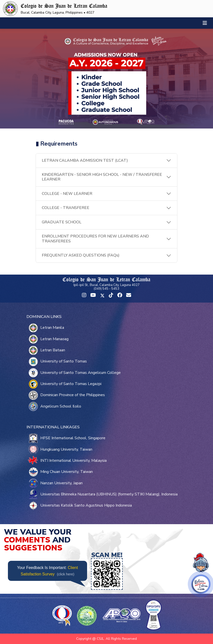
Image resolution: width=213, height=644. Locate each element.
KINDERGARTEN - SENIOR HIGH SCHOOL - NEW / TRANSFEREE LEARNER (102, 177)
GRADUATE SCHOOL (62, 222)
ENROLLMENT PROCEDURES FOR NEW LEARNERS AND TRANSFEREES (95, 239)
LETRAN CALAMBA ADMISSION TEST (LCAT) (85, 160)
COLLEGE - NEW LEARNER (67, 194)
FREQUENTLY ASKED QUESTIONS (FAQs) (81, 255)
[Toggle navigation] (205, 23)
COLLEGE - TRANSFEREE (66, 208)
